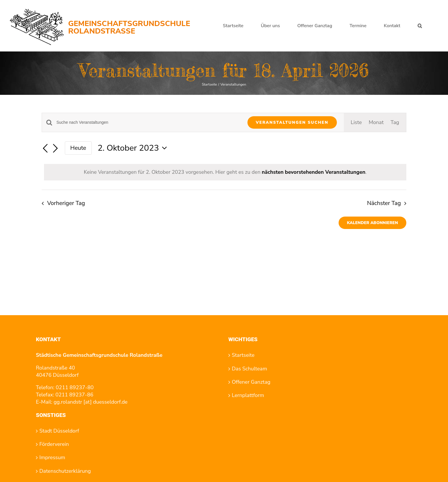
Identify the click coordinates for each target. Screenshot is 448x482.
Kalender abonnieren (372, 223)
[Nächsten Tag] (56, 149)
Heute (78, 148)
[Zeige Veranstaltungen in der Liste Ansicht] (356, 122)
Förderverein (54, 444)
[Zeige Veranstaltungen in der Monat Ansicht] (376, 122)
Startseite (243, 355)
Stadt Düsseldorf (59, 431)
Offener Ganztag (251, 382)
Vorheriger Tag (66, 203)
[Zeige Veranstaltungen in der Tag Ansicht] (395, 122)
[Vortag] (45, 149)
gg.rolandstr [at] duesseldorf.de (90, 402)
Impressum (52, 457)
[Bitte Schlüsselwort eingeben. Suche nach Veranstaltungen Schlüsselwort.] (148, 122)
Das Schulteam (249, 369)
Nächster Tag (384, 203)
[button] (420, 26)
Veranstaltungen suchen (292, 122)
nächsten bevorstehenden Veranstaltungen (314, 172)
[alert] (225, 172)
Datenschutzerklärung (65, 471)
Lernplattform (248, 395)
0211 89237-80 (75, 387)
